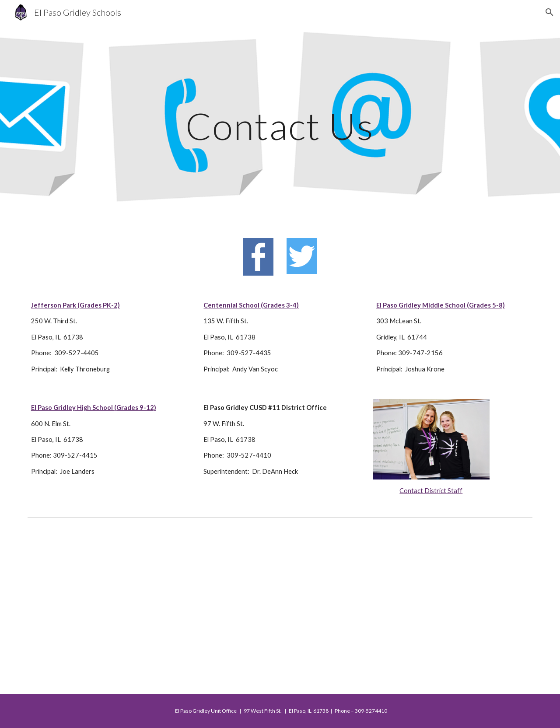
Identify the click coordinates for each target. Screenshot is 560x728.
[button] (549, 12)
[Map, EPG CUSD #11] (280, 607)
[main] (280, 126)
